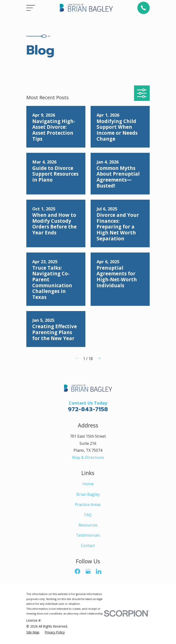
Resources (88, 525)
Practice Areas (88, 504)
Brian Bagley (88, 494)
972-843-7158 (88, 409)
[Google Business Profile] (88, 571)
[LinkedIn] (99, 571)
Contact (88, 545)
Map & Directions (88, 457)
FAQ (88, 515)
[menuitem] (33, 632)
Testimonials (88, 535)
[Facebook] (77, 571)
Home (88, 484)
